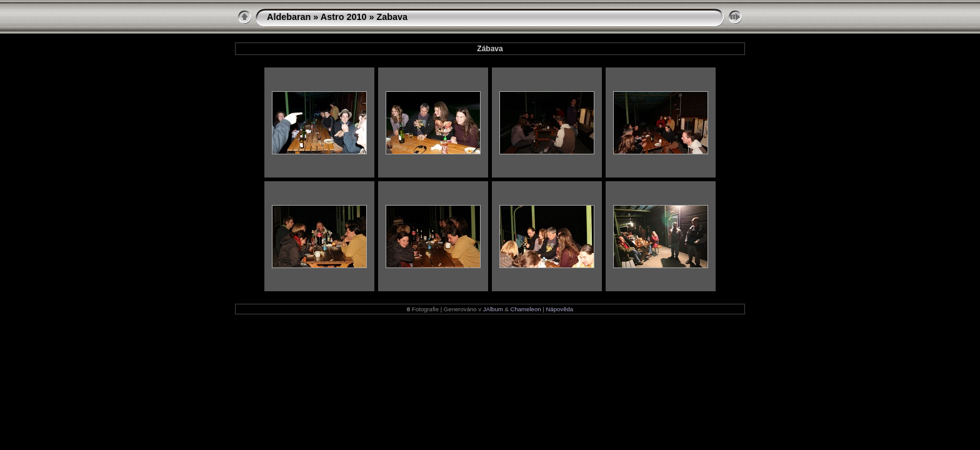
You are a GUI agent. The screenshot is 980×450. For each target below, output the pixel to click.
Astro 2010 (344, 17)
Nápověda (559, 309)
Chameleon (526, 309)
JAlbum (493, 309)
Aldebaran (289, 17)
